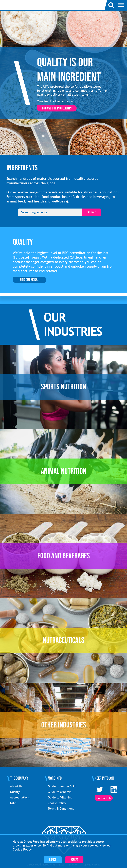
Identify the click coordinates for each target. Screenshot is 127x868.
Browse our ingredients (57, 108)
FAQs (13, 803)
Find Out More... (30, 280)
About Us (16, 786)
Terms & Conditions (61, 808)
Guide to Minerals (60, 792)
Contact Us (104, 798)
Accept (74, 860)
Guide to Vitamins (60, 797)
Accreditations (20, 797)
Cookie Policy (57, 803)
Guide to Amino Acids (62, 786)
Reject (53, 860)
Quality (15, 792)
